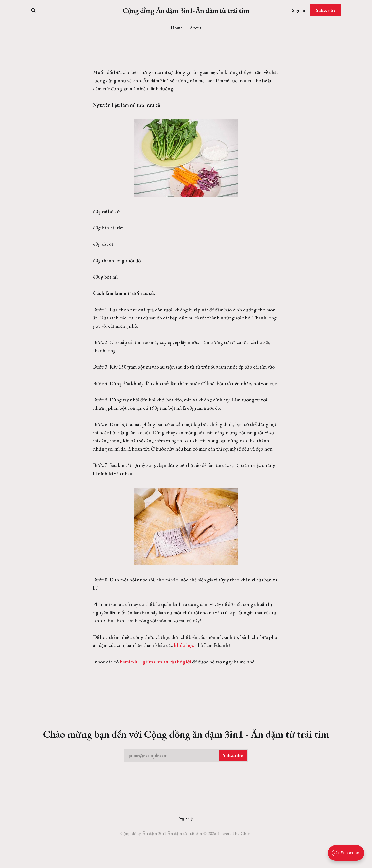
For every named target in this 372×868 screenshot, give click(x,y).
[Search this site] (33, 10)
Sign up (186, 818)
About (196, 28)
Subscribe (326, 10)
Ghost (246, 833)
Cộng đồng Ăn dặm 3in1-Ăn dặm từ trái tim (186, 10)
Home (177, 28)
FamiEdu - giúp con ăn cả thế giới (155, 662)
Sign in (299, 10)
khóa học (184, 645)
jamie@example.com (188, 755)
